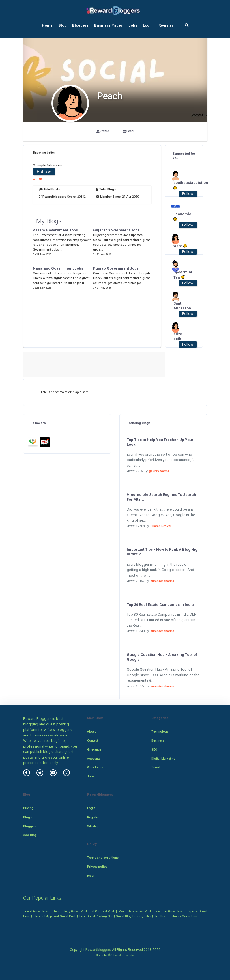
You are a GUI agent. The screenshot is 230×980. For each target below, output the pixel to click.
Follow (44, 171)
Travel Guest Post (36, 911)
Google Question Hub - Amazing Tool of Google (162, 657)
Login (148, 25)
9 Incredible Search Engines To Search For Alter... (161, 497)
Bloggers (80, 25)
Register (166, 25)
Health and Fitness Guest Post (176, 916)
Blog (62, 25)
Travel (156, 767)
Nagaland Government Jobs (58, 268)
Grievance (94, 750)
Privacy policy (97, 867)
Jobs (133, 25)
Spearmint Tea (181, 275)
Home (47, 25)
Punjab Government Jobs (116, 268)
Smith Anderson (181, 306)
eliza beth (178, 336)
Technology (160, 732)
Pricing (28, 808)
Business (158, 741)
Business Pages (108, 25)
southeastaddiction (181, 185)
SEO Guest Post (103, 911)
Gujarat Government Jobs (116, 230)
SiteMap (93, 826)
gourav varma (159, 471)
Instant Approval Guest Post (55, 916)
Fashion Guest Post (170, 911)
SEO (154, 750)
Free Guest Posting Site (96, 916)
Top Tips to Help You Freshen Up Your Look (160, 442)
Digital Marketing (163, 759)
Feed (128, 131)
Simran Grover (161, 526)
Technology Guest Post (70, 911)
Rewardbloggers (98, 950)
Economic (181, 217)
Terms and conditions (103, 858)
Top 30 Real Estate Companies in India (160, 605)
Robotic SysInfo (121, 955)
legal (91, 876)
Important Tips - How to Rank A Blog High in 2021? (163, 552)
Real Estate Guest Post (135, 911)
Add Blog (30, 835)
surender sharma (162, 581)
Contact (93, 741)
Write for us (95, 767)
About (91, 732)
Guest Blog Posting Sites (134, 916)
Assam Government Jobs (55, 230)
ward (180, 246)
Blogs (27, 817)
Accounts (94, 759)
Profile (103, 131)
